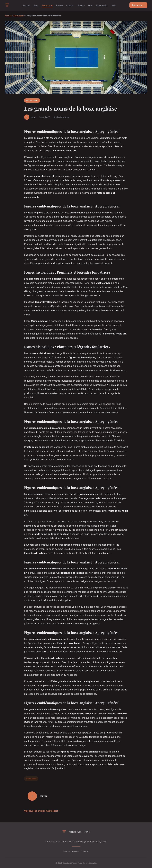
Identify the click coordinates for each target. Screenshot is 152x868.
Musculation (102, 5)
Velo (114, 5)
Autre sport (47, 5)
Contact (86, 851)
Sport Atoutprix (76, 832)
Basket (60, 5)
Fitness (81, 5)
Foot (90, 5)
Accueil (27, 5)
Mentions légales (71, 851)
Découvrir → (138, 5)
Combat (70, 5)
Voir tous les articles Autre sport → (42, 811)
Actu (36, 5)
